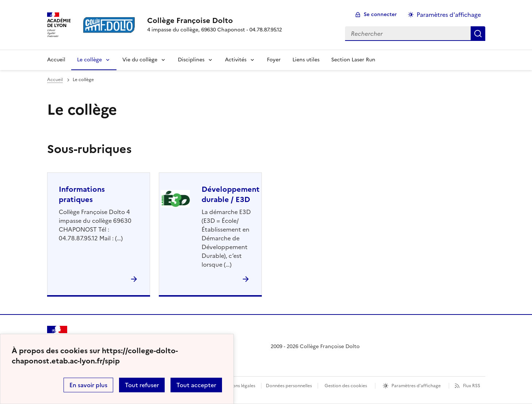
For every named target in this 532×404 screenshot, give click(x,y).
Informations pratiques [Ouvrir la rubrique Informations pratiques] (82, 194)
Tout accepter (196, 385)
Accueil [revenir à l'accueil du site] (56, 60)
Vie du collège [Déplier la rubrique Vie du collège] (140, 60)
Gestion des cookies (346, 386)
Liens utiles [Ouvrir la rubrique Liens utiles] (306, 60)
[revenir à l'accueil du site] (215, 20)
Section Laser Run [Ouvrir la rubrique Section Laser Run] (353, 60)
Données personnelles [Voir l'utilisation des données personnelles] (289, 386)
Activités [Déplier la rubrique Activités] (236, 60)
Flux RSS (472, 386)
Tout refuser (142, 385)
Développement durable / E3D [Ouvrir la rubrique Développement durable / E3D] (231, 194)
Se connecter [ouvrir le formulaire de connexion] (380, 14)
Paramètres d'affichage (416, 386)
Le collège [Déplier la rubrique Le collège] (89, 60)
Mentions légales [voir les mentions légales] (238, 386)
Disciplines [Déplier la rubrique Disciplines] (191, 60)
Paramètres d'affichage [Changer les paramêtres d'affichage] (449, 15)
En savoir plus (88, 385)
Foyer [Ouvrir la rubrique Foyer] (274, 60)
